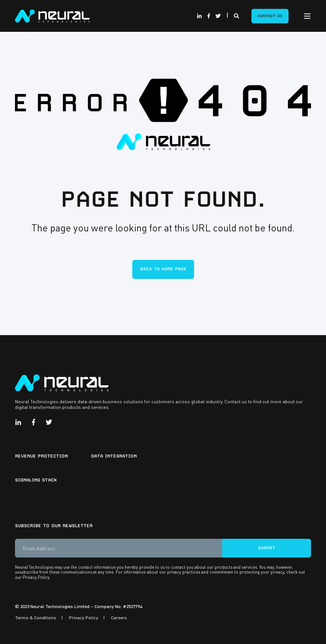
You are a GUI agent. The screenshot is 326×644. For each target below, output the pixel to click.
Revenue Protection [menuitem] (41, 456)
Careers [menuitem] (119, 618)
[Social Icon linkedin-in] (200, 16)
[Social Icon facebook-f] (209, 16)
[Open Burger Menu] (307, 16)
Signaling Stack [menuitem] (36, 480)
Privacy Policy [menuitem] (84, 618)
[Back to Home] (52, 15)
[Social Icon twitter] (217, 16)
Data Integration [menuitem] (114, 456)
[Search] (237, 15)
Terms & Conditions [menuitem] (36, 618)
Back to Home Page (163, 269)
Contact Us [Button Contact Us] (270, 16)
